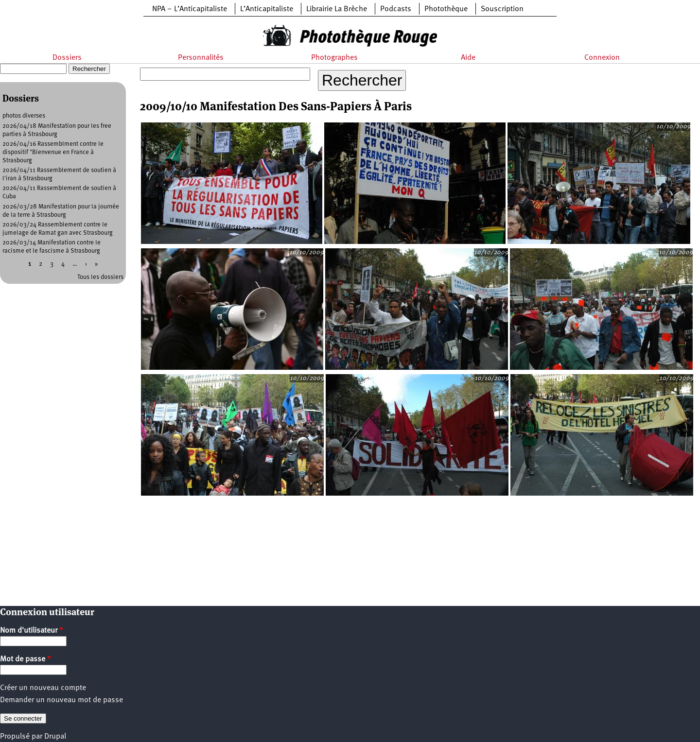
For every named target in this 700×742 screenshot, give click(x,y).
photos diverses (24, 116)
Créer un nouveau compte (43, 688)
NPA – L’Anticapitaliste (190, 9)
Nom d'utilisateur (32, 631)
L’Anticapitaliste (267, 9)
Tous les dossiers (100, 277)
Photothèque (446, 9)
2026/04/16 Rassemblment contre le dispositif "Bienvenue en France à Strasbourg (53, 152)
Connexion (602, 58)
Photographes (334, 58)
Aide (468, 58)
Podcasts (396, 9)
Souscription (502, 9)
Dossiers (67, 58)
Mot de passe (26, 659)
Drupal (55, 737)
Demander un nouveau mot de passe (61, 700)
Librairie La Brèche (337, 9)
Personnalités (201, 58)
